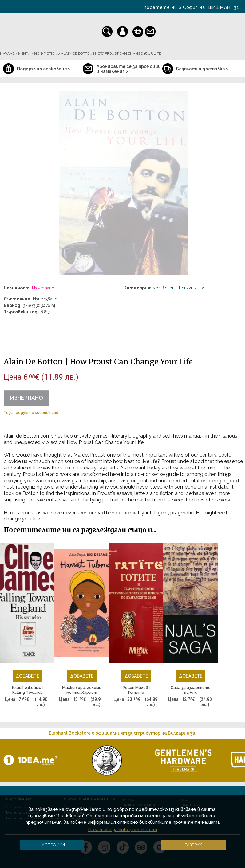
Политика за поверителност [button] (122, 830)
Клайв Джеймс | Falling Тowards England (27, 690)
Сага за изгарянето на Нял (191, 690)
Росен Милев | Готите (136, 690)
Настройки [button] (52, 845)
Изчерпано (26, 398)
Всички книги (193, 288)
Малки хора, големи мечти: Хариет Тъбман (82, 690)
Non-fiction (164, 288)
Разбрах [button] (193, 845)
